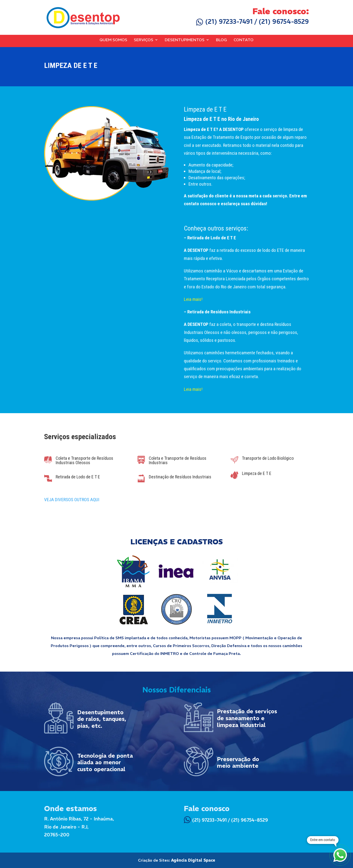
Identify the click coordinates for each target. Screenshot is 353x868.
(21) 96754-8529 (284, 22)
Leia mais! (193, 299)
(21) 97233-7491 (224, 22)
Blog (221, 40)
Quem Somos (113, 40)
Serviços (144, 40)
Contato (244, 40)
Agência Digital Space (193, 860)
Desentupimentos (185, 40)
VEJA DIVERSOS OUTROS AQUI (72, 500)
